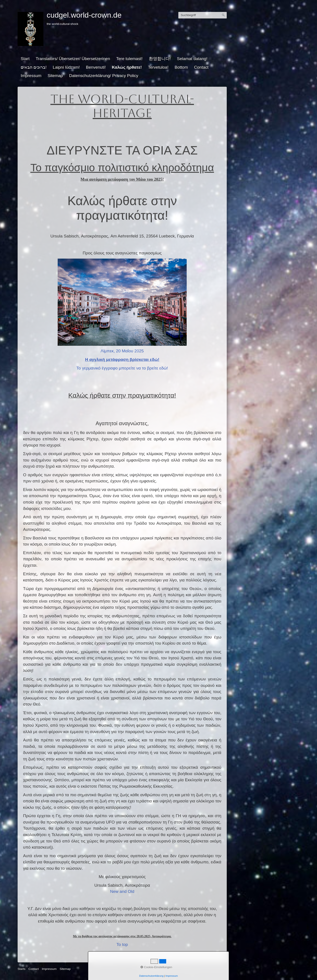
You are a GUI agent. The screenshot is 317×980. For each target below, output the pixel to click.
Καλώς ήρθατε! (127, 67)
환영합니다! (160, 59)
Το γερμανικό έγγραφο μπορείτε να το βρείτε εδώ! (122, 368)
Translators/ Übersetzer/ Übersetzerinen (73, 59)
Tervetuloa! (158, 67)
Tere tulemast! (129, 59)
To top (122, 944)
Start (25, 59)
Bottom (181, 67)
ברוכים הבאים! (34, 67)
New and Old (122, 891)
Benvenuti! (96, 67)
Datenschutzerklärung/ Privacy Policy (104, 76)
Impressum (31, 76)
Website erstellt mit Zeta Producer (204, 969)
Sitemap (55, 76)
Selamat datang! (192, 59)
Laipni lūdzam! (66, 67)
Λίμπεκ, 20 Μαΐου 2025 (122, 351)
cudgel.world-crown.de (84, 15)
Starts (22, 969)
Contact (201, 67)
